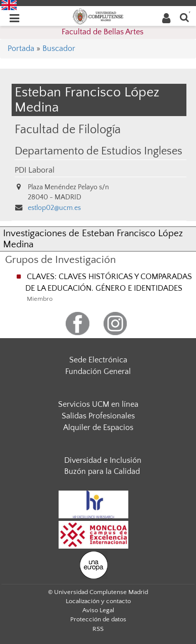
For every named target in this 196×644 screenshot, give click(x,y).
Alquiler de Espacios (98, 427)
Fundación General (98, 371)
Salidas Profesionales (98, 416)
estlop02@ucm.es (54, 208)
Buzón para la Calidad (102, 471)
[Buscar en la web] (184, 17)
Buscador (59, 48)
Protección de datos (98, 619)
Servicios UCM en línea (98, 404)
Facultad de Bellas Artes (103, 32)
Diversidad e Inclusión (103, 460)
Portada (21, 48)
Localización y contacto (98, 601)
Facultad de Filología (68, 129)
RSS (98, 629)
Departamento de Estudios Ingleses (99, 151)
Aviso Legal (98, 610)
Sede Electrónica (98, 360)
